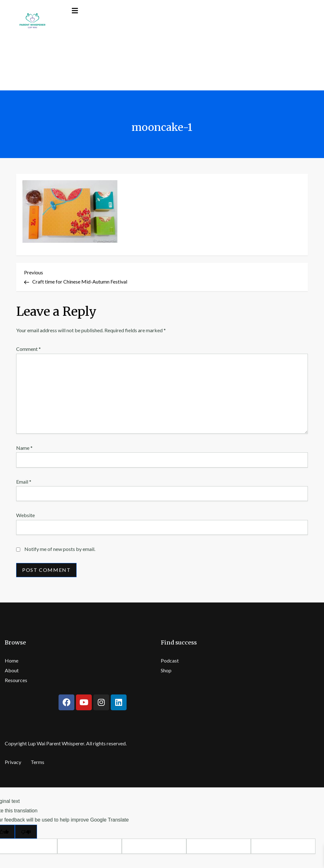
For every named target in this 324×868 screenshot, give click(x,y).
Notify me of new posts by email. (60, 549)
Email (24, 482)
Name (24, 448)
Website (25, 515)
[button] (75, 11)
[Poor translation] (26, 832)
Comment (28, 349)
